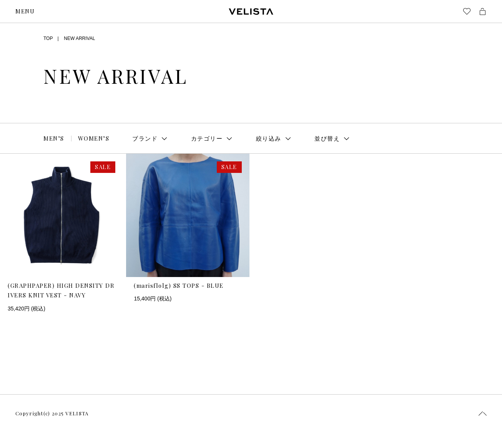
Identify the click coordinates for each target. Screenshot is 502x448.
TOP (48, 38)
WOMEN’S (94, 138)
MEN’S (54, 138)
